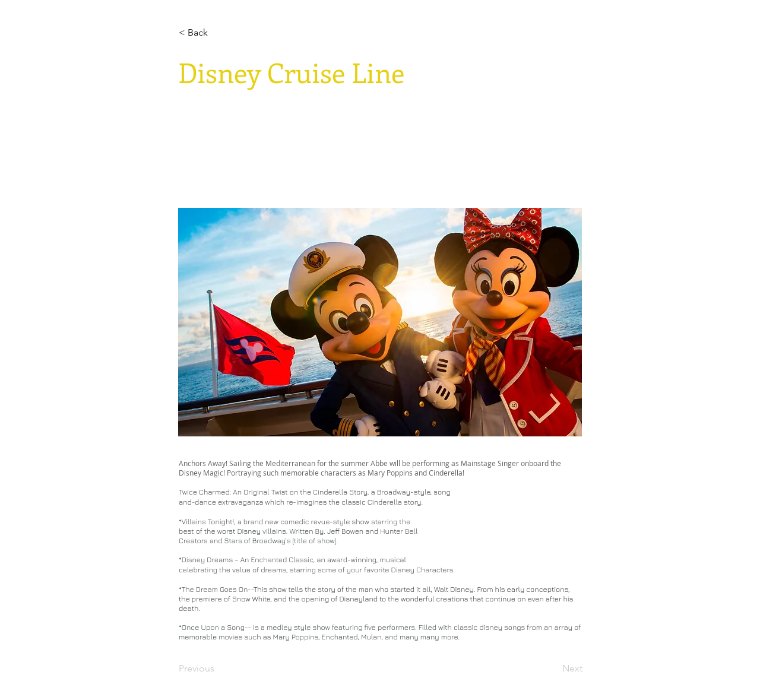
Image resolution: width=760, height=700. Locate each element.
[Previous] (218, 669)
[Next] (553, 669)
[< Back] (218, 33)
